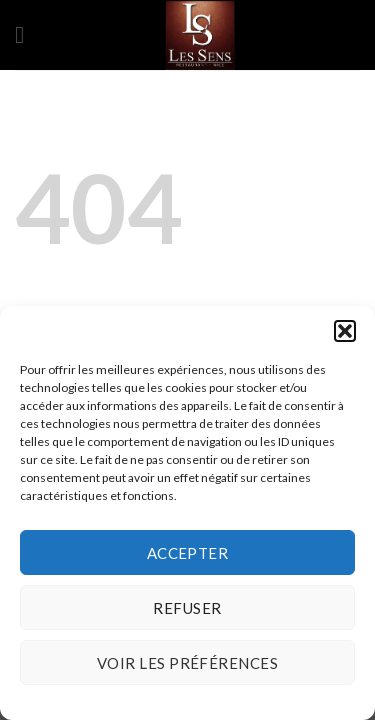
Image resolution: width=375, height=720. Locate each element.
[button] (345, 331)
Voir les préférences (187, 663)
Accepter (188, 553)
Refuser (187, 608)
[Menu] (27, 34)
